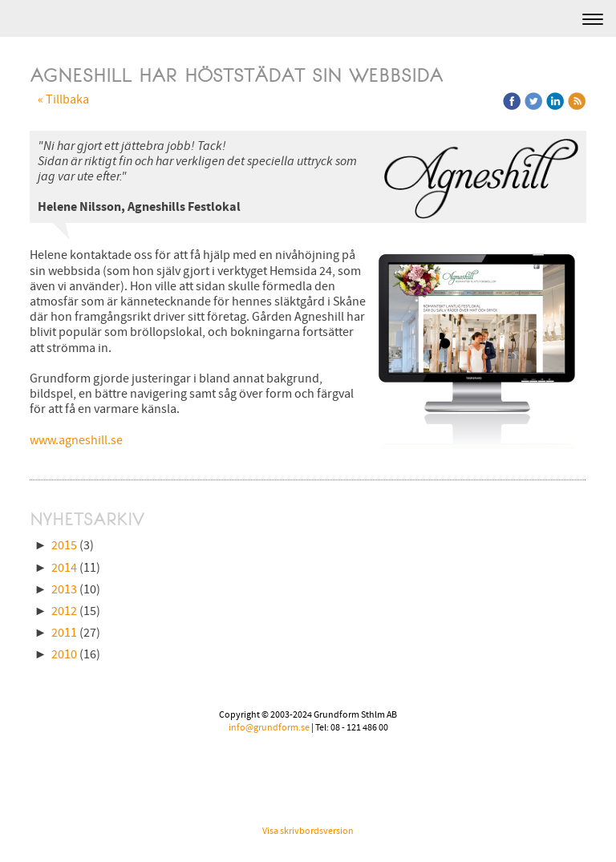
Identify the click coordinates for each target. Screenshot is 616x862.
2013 (64, 589)
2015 (64, 545)
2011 (64, 633)
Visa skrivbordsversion (308, 831)
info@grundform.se (269, 728)
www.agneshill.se (76, 440)
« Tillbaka (63, 99)
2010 (64, 654)
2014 (64, 568)
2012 (64, 611)
